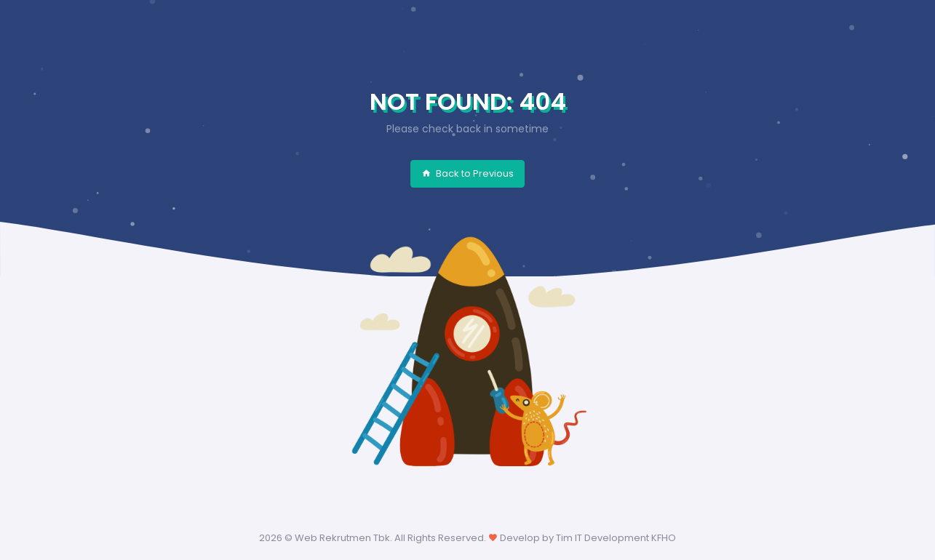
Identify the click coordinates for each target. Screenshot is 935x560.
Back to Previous (467, 173)
